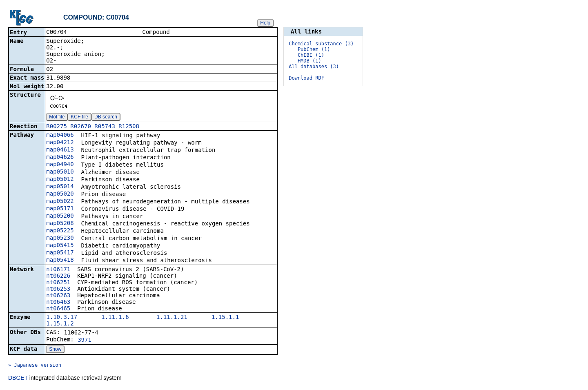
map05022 (60, 202)
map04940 (60, 165)
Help (265, 23)
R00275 (57, 127)
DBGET (18, 379)
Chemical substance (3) (321, 44)
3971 (85, 341)
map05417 (60, 253)
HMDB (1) (310, 61)
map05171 (60, 209)
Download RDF (306, 78)
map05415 (60, 246)
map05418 (60, 261)
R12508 (129, 127)
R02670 (81, 127)
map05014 (60, 187)
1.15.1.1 (225, 318)
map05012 (60, 180)
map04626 (60, 158)
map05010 (60, 172)
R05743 (105, 127)
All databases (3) (314, 67)
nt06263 (58, 296)
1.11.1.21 (172, 318)
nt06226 (58, 276)
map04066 (60, 136)
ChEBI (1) (311, 55)
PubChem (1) (314, 49)
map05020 (60, 194)
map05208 (60, 224)
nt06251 (58, 283)
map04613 (60, 150)
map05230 (60, 238)
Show (55, 350)
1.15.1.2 (60, 324)
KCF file (79, 118)
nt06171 (58, 270)
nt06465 (58, 309)
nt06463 (58, 303)
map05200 (60, 216)
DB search (106, 118)
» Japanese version (35, 366)
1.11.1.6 (115, 318)
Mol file (57, 118)
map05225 (60, 231)
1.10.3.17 (62, 318)
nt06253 (58, 290)
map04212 (60, 143)
